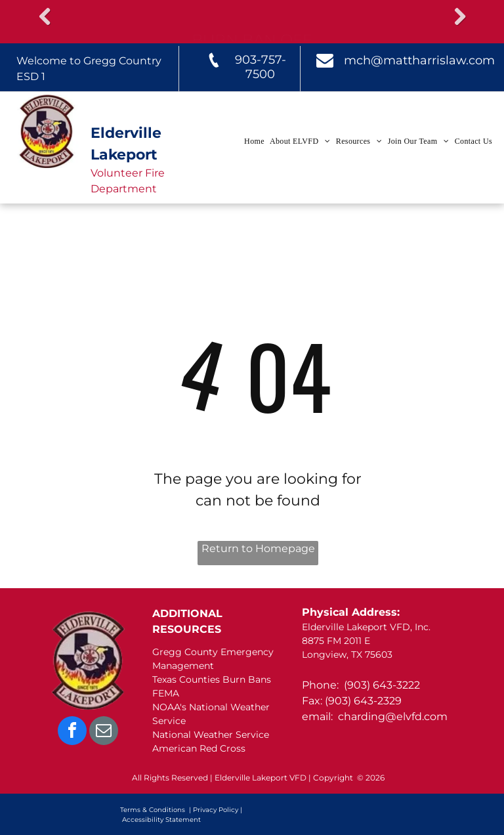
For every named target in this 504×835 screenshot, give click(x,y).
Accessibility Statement (161, 820)
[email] (104, 732)
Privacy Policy (216, 810)
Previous (45, 17)
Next (459, 17)
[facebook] (72, 732)
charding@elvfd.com (393, 717)
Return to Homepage (258, 548)
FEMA (166, 693)
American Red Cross (199, 748)
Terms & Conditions (153, 810)
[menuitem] (254, 141)
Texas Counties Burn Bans (212, 679)
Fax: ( (315, 701)
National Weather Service (211, 735)
